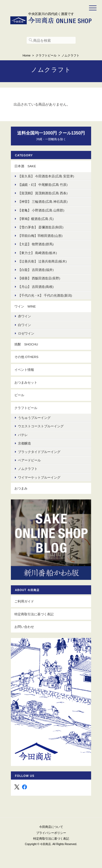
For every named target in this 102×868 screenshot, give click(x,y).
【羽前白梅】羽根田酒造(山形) (40, 236)
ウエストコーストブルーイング (41, 426)
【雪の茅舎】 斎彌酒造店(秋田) (41, 227)
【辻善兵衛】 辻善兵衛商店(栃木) (42, 261)
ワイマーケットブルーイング (39, 477)
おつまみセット (26, 382)
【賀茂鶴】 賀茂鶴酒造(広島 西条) (43, 193)
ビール (19, 395)
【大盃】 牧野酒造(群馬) (36, 244)
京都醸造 (24, 443)
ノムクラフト (28, 469)
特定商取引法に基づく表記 (34, 614)
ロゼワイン (26, 333)
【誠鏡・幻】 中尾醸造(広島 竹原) (43, 185)
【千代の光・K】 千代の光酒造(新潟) (45, 295)
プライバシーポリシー (51, 833)
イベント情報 (24, 370)
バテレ (23, 435)
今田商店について (51, 827)
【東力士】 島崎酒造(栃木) (37, 253)
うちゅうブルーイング (34, 418)
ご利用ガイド (24, 601)
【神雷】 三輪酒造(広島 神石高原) (43, 202)
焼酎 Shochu (26, 344)
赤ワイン (24, 316)
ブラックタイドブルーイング (39, 452)
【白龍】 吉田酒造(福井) (36, 270)
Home (27, 55)
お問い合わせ (24, 627)
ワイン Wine (25, 306)
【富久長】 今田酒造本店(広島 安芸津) (46, 176)
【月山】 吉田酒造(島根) (36, 287)
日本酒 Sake (25, 166)
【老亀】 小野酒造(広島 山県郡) (41, 210)
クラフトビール (46, 55)
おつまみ (21, 488)
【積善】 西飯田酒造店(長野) (39, 278)
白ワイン (24, 325)
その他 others (26, 357)
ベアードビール (29, 460)
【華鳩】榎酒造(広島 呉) (36, 219)
